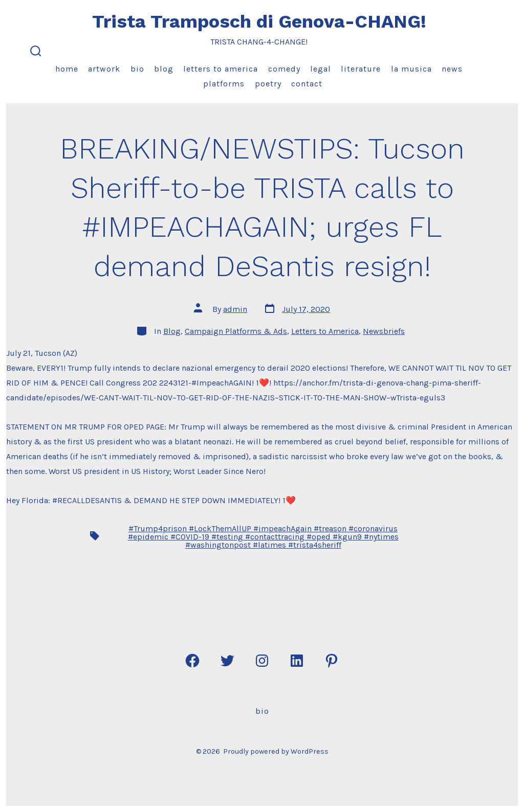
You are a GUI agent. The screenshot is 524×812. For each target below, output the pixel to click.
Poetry (268, 84)
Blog (164, 69)
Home (67, 69)
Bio (137, 69)
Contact (307, 84)
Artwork (104, 69)
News (452, 69)
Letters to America (221, 69)
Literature (361, 69)
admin (235, 309)
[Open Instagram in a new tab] (262, 661)
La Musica (411, 69)
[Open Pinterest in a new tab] (332, 661)
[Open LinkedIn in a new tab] (297, 661)
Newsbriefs (384, 331)
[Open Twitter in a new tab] (227, 661)
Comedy (284, 69)
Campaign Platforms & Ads (236, 331)
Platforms (224, 84)
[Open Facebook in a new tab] (192, 661)
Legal (321, 69)
